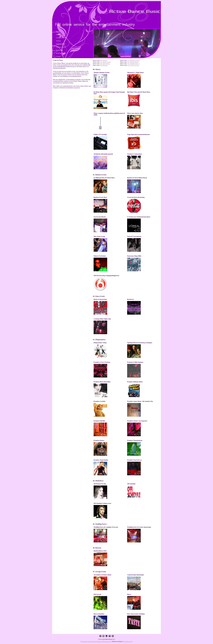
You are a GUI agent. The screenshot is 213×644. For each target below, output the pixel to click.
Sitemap (99, 641)
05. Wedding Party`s (134, 64)
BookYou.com (127, 641)
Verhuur (58, 41)
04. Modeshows (105, 64)
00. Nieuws (104, 60)
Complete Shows (61, 38)
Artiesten (59, 35)
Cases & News (61, 44)
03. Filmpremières (133, 62)
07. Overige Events (133, 65)
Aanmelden (59, 50)
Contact (58, 56)
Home (58, 31)
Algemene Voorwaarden (89, 641)
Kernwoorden (107, 641)
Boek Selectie (60, 53)
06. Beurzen (104, 65)
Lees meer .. (100, 81)
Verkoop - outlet (61, 47)
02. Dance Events (106, 62)
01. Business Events (134, 60)
